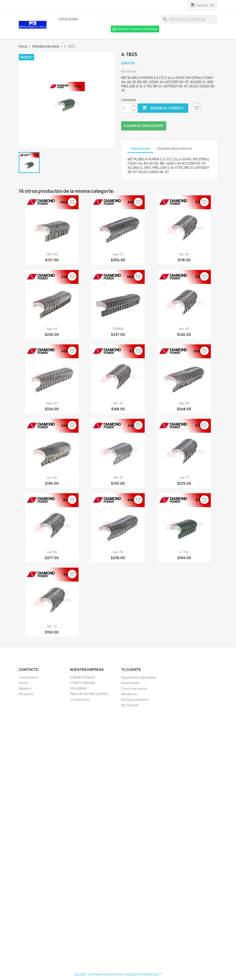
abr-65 (184, 329)
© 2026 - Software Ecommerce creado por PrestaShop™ (118, 974)
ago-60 (52, 403)
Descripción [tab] (141, 149)
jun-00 (52, 478)
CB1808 (118, 329)
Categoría (68, 19)
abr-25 (118, 403)
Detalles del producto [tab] (175, 149)
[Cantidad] (126, 108)
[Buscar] (189, 19)
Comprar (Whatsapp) (144, 126)
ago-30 (118, 552)
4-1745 (184, 552)
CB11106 (52, 254)
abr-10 (118, 478)
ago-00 (118, 254)
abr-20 (184, 254)
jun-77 (184, 478)
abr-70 (52, 626)
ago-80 (184, 403)
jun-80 (52, 552)
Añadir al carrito (163, 108)
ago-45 (52, 329)
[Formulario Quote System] (118, 840)
